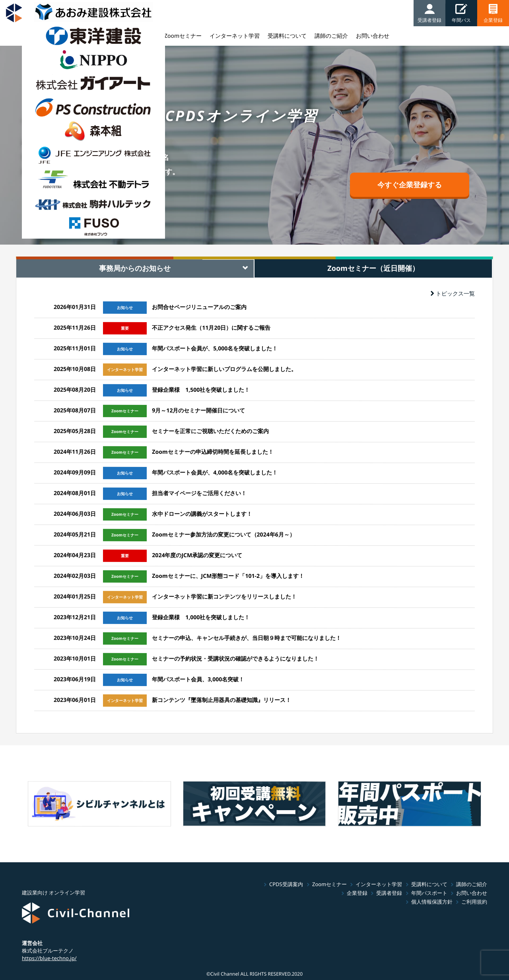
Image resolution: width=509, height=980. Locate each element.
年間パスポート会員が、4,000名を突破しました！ (215, 472)
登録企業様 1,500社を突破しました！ (201, 390)
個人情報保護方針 (432, 902)
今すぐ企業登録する (410, 185)
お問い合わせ (472, 893)
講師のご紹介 (472, 884)
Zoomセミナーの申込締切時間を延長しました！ (213, 452)
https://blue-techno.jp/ (49, 958)
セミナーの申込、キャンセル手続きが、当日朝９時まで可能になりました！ (247, 638)
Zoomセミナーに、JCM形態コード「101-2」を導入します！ (228, 576)
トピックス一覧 (453, 293)
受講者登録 (389, 893)
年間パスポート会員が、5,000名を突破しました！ (215, 348)
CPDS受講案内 (286, 884)
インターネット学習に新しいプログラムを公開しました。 (224, 369)
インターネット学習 (379, 884)
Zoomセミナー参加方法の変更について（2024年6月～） (223, 534)
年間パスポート (429, 893)
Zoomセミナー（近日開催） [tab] (373, 268)
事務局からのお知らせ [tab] (135, 268)
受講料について (429, 884)
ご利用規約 (474, 902)
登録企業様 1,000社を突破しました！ (201, 617)
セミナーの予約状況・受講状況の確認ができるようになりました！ (235, 658)
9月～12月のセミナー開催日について (198, 410)
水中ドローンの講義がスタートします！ (202, 514)
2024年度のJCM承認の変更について (197, 555)
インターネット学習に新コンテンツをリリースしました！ (224, 596)
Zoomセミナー (329, 884)
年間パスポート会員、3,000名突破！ (198, 679)
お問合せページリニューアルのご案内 (199, 307)
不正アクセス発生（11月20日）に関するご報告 (211, 328)
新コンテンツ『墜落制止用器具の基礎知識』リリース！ (221, 700)
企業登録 (357, 893)
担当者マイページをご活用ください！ (199, 493)
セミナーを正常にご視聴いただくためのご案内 (210, 431)
